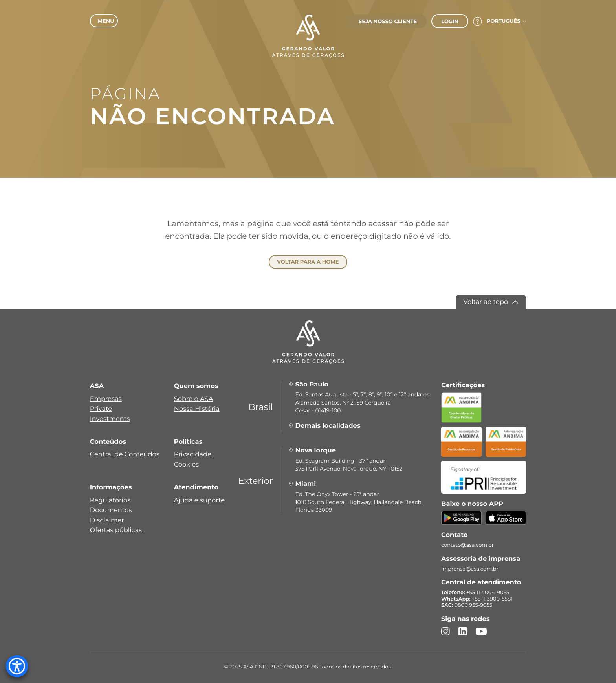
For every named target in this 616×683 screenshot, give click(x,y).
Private (101, 409)
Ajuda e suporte (200, 500)
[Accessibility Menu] (17, 666)
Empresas (106, 399)
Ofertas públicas (116, 530)
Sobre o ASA (194, 399)
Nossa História (197, 409)
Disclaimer (107, 520)
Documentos (111, 510)
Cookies (187, 465)
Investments (110, 419)
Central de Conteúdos (125, 454)
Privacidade (193, 454)
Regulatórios (110, 500)
